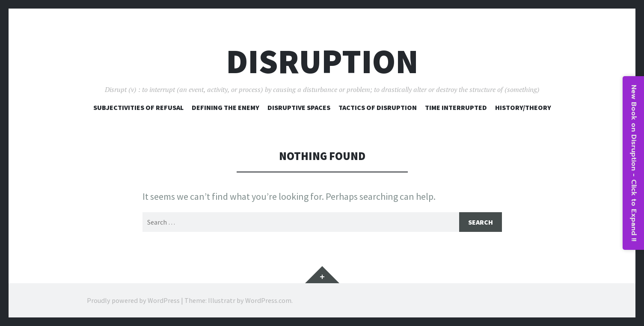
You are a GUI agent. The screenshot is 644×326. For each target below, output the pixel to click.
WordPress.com (268, 300)
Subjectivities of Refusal (138, 107)
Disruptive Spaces (299, 107)
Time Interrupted (456, 107)
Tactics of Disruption (378, 107)
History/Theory (523, 107)
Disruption (322, 61)
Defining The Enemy (226, 107)
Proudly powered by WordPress (133, 300)
